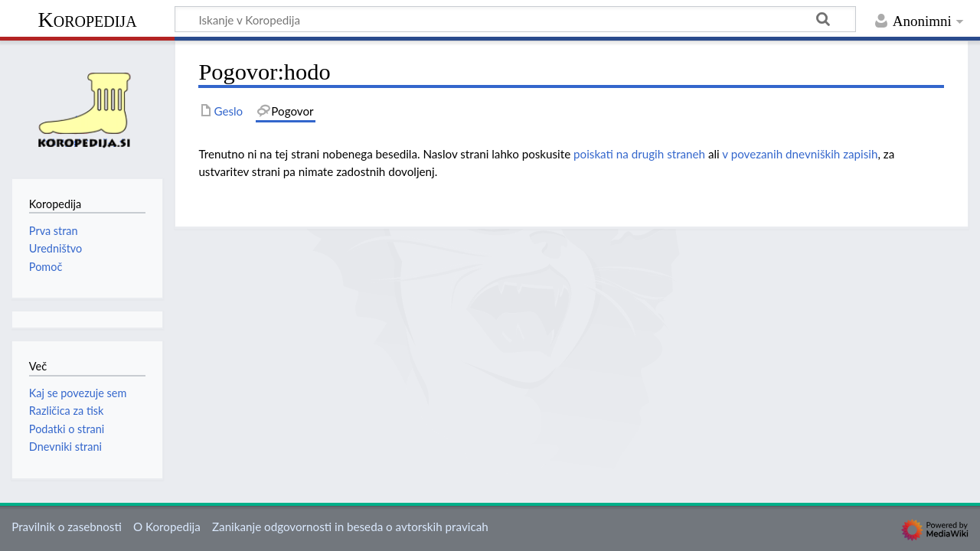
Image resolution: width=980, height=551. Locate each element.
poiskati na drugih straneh (639, 154)
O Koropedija (167, 527)
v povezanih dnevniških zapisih (800, 154)
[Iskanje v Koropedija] (515, 19)
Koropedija (87, 20)
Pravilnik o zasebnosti (67, 527)
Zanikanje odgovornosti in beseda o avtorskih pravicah (350, 527)
